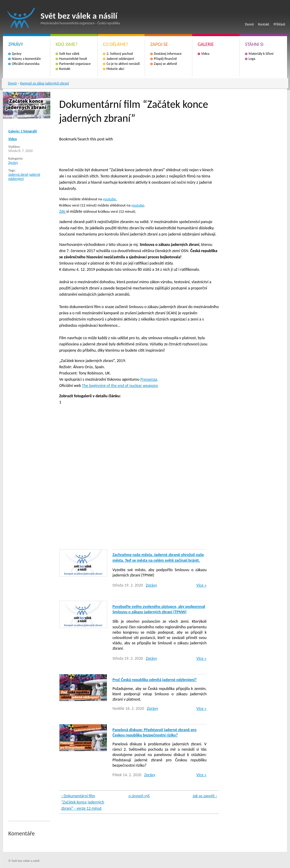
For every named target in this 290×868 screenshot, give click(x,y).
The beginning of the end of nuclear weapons (120, 386)
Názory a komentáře (26, 59)
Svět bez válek (69, 54)
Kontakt (264, 24)
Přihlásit (279, 24)
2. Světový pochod (120, 54)
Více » (202, 585)
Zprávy (17, 54)
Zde (63, 211)
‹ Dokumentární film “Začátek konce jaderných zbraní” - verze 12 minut (83, 802)
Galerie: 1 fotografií (22, 131)
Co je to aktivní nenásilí (123, 64)
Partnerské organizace (75, 64)
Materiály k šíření (261, 54)
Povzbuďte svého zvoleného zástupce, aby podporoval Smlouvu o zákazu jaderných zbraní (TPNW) (159, 609)
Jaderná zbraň (18, 174)
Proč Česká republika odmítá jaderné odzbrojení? (154, 680)
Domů (249, 24)
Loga (252, 59)
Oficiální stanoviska (26, 64)
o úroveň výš (139, 796)
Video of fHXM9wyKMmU (154, 476)
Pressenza (149, 379)
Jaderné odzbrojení (120, 59)
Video (13, 139)
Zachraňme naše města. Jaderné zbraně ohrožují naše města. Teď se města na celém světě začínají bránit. (158, 557)
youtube (109, 199)
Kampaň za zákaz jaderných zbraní (45, 83)
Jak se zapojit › (205, 796)
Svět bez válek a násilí (21, 18)
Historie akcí (115, 69)
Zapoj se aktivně (165, 64)
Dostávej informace (168, 54)
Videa (205, 54)
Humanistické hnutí (73, 59)
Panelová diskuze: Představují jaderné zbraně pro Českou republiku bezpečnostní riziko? (154, 732)
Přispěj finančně (165, 59)
